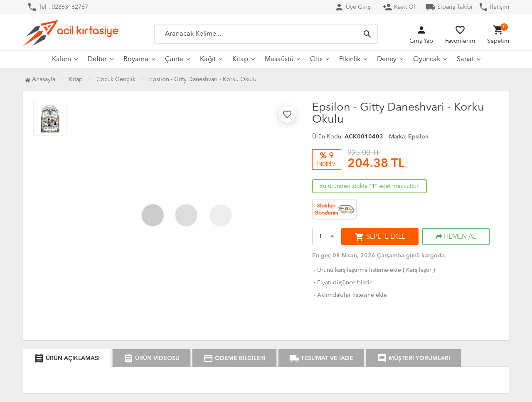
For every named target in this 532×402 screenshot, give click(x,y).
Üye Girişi (353, 7)
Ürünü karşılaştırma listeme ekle (357, 270)
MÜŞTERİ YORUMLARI (414, 358)
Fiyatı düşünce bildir (342, 283)
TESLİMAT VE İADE (321, 358)
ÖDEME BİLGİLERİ (234, 358)
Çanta (174, 59)
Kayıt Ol (399, 7)
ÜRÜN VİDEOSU (151, 358)
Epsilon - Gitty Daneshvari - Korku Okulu (203, 79)
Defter (97, 59)
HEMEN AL (456, 237)
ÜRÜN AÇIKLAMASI (67, 358)
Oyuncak (427, 59)
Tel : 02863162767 (58, 7)
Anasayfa (40, 79)
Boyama (136, 59)
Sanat (465, 59)
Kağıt (208, 59)
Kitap (240, 59)
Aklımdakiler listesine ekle (350, 295)
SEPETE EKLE (380, 237)
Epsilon (418, 137)
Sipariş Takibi (449, 7)
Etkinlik (350, 59)
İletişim (494, 7)
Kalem (62, 59)
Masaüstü (279, 59)
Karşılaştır (419, 270)
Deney (387, 59)
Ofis (316, 59)
